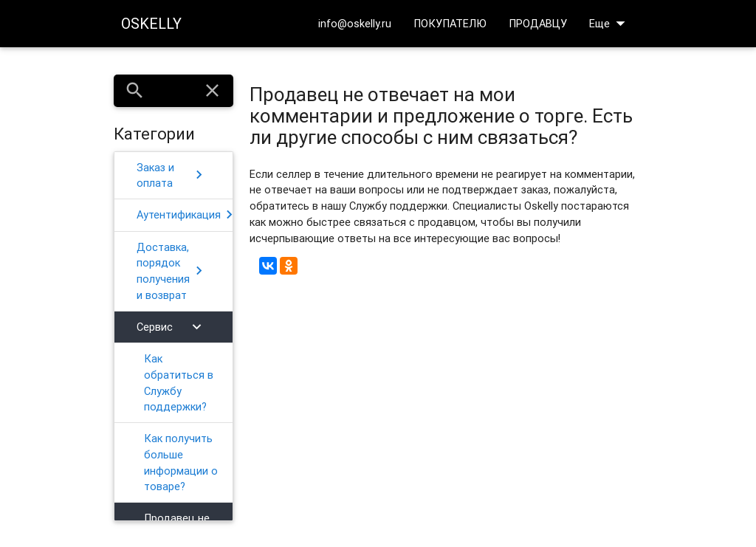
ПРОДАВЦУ (538, 23)
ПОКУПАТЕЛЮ (450, 23)
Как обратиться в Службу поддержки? (179, 382)
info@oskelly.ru (355, 23)
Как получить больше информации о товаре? (181, 462)
